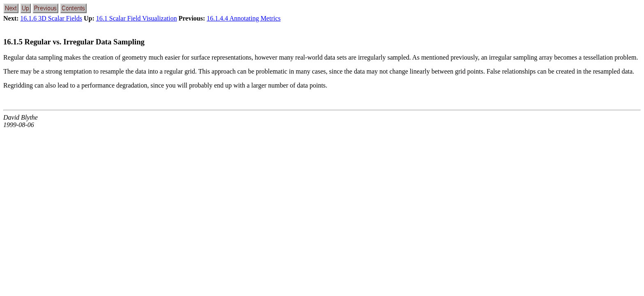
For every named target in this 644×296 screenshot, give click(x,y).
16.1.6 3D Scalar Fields (51, 18)
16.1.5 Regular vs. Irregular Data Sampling (74, 42)
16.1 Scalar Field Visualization (137, 18)
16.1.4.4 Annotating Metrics (244, 18)
